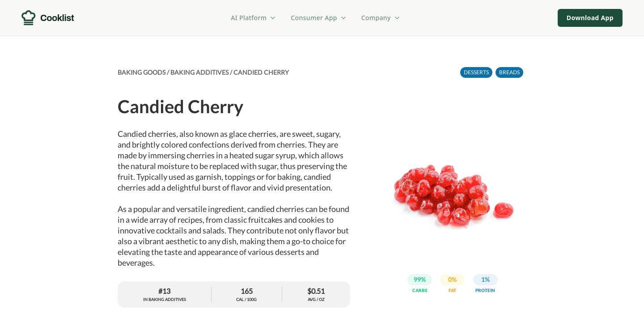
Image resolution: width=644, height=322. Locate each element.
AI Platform (254, 18)
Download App (590, 18)
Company (381, 18)
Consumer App (319, 18)
